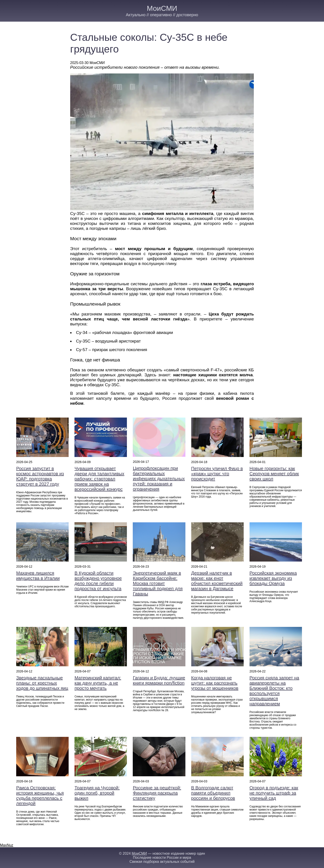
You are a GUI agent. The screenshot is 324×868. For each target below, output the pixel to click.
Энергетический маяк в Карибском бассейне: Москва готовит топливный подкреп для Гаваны (158, 583)
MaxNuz (7, 845)
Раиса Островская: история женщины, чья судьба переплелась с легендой (40, 796)
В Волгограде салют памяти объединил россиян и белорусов (213, 793)
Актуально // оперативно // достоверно (162, 15)
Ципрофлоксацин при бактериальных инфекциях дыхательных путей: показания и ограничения (159, 479)
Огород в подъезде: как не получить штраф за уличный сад (274, 793)
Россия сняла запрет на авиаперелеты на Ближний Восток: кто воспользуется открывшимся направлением (274, 691)
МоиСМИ (162, 8)
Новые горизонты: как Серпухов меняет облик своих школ (274, 474)
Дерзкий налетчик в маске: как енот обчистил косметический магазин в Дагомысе (217, 581)
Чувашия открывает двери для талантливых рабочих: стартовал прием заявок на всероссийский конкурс (99, 479)
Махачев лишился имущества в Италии (38, 576)
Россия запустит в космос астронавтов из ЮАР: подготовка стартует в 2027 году (40, 476)
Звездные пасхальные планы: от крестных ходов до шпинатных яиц (42, 683)
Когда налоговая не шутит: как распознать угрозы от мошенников (215, 683)
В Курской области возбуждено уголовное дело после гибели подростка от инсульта (98, 581)
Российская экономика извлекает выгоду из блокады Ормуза (273, 578)
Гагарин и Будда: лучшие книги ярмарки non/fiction (159, 680)
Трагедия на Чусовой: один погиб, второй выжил (97, 793)
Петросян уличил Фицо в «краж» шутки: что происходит (217, 474)
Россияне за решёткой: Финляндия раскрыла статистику (157, 793)
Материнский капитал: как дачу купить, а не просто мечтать (98, 683)
